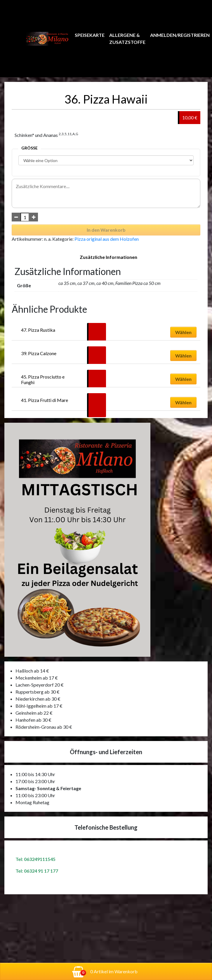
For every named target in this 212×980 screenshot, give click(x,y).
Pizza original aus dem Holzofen (107, 239)
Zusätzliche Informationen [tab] (108, 257)
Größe (29, 148)
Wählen (183, 332)
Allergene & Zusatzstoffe (127, 38)
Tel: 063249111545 (35, 859)
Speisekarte (90, 35)
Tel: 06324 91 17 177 (37, 871)
